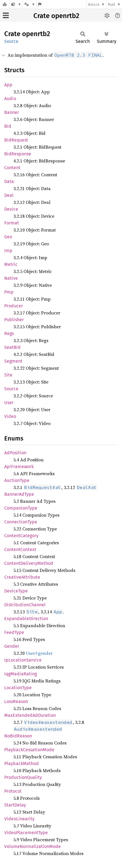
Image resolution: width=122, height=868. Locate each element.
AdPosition (15, 453)
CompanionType (21, 508)
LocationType (18, 688)
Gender (12, 646)
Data (9, 181)
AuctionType (17, 480)
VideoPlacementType (26, 833)
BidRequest (16, 140)
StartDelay (15, 805)
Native (11, 278)
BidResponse (18, 154)
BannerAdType (19, 494)
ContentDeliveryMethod (29, 563)
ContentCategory (21, 536)
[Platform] (30, 4)
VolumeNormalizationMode (33, 846)
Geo (8, 237)
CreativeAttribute (22, 577)
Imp (8, 251)
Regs (9, 333)
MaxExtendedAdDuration (30, 715)
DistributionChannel (25, 605)
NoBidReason (18, 736)
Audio (10, 99)
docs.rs (94, 4)
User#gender (39, 653)
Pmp (9, 292)
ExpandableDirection (26, 619)
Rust (112, 4)
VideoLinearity (19, 819)
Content (12, 168)
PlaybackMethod (22, 764)
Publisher (14, 320)
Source (11, 41)
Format (12, 223)
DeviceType (16, 591)
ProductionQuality (23, 777)
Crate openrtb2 (56, 16)
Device (11, 209)
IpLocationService (23, 660)
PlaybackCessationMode (29, 750)
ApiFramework (19, 467)
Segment (13, 361)
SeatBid (12, 347)
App (8, 85)
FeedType (14, 632)
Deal (9, 195)
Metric (11, 264)
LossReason (16, 701)
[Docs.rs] (5, 4)
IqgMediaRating (21, 674)
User (9, 403)
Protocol (13, 791)
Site (8, 375)
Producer (14, 306)
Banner (12, 112)
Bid (8, 126)
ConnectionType (21, 522)
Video (10, 416)
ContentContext (20, 549)
